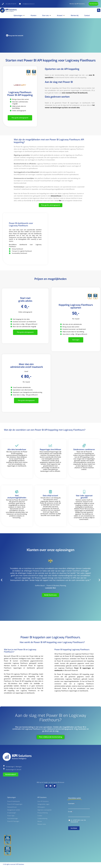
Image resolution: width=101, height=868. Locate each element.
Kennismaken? (94, 4)
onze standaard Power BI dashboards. (75, 93)
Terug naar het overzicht (16, 36)
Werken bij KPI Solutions (77, 4)
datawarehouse (56, 196)
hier (60, 201)
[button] (99, 10)
